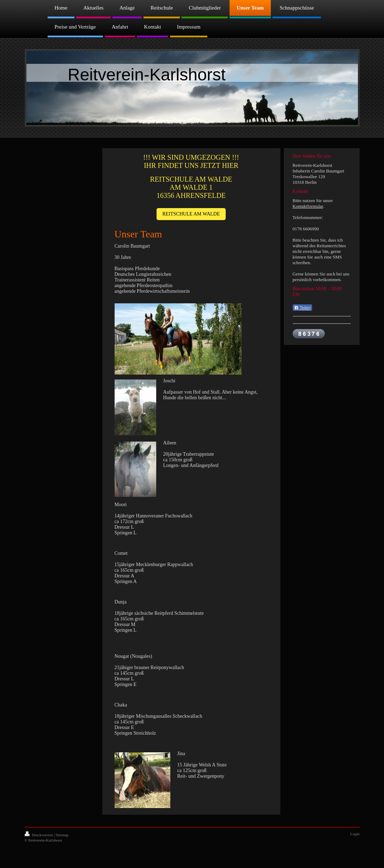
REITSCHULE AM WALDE (191, 214)
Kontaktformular (308, 206)
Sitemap (62, 835)
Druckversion (39, 835)
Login (355, 834)
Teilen (302, 308)
